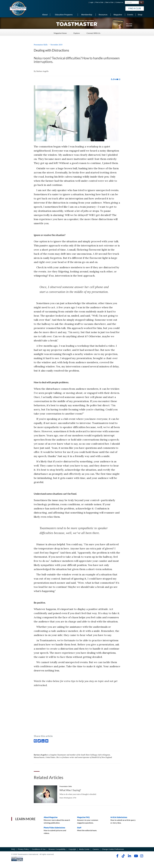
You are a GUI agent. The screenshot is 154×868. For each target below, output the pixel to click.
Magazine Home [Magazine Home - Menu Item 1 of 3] (60, 32)
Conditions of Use (39, 849)
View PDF (129, 26)
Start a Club (109, 2)
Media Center (84, 849)
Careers (96, 849)
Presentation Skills (41, 45)
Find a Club (99, 2)
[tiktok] (113, 79)
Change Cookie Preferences (113, 849)
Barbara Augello (42, 71)
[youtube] (117, 79)
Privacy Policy (23, 849)
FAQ (13, 849)
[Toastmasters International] (18, 8)
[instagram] (120, 79)
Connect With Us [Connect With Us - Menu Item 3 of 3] (93, 32)
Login (92, 2)
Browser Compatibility (57, 849)
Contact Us (119, 2)
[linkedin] (115, 79)
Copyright (72, 849)
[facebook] (111, 79)
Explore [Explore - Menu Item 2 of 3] (77, 32)
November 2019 (56, 45)
